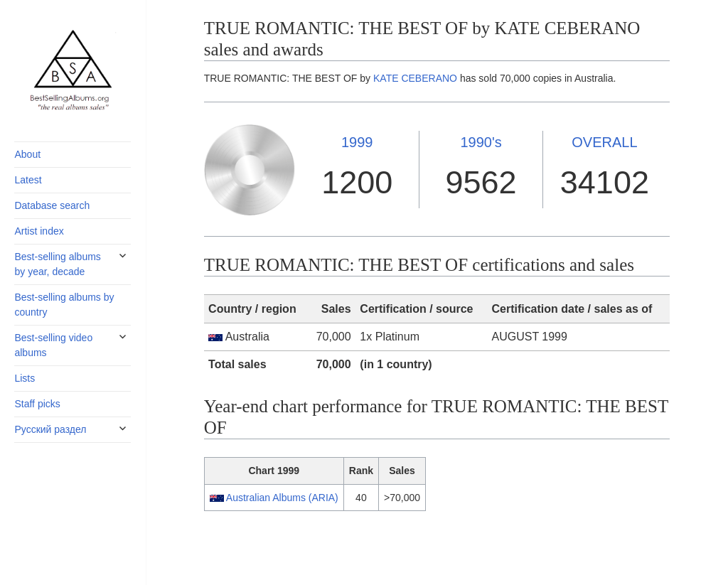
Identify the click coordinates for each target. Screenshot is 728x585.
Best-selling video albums (53, 345)
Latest (28, 180)
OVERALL (604, 142)
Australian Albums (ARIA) (282, 498)
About (27, 154)
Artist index (39, 231)
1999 (357, 142)
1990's (481, 142)
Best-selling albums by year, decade (57, 264)
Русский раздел (50, 429)
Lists (25, 378)
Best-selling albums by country (64, 305)
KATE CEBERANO (415, 78)
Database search (52, 205)
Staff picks (37, 404)
